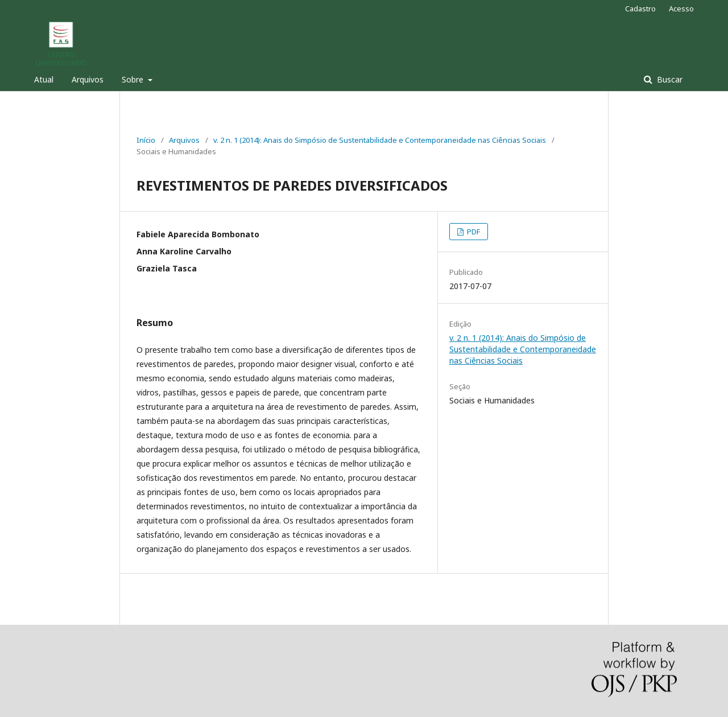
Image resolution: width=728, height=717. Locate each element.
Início (146, 140)
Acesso (681, 9)
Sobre (134, 79)
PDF (473, 232)
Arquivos (88, 79)
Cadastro (640, 9)
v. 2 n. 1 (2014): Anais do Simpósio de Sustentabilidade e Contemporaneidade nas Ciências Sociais (380, 140)
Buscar (669, 79)
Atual (44, 79)
